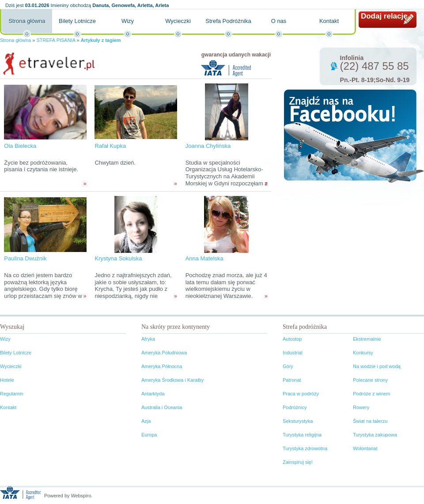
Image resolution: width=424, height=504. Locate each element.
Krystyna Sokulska (118, 258)
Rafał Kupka (110, 146)
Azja (146, 421)
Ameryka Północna (162, 366)
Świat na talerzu (370, 421)
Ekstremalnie (367, 339)
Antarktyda (153, 394)
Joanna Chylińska (208, 146)
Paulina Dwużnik (25, 258)
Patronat (292, 380)
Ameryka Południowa (164, 353)
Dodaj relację (384, 16)
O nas (279, 21)
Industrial (293, 353)
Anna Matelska (204, 258)
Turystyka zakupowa (375, 435)
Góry (288, 366)
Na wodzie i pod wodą (377, 366)
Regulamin (12, 394)
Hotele (7, 380)
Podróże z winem (371, 394)
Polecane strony (370, 380)
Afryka (148, 339)
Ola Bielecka (20, 146)
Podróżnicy (295, 407)
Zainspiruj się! (298, 462)
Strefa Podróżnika (228, 21)
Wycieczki (178, 21)
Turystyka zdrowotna (305, 448)
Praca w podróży (301, 394)
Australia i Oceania (162, 407)
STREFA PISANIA (56, 40)
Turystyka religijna (302, 435)
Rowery (361, 407)
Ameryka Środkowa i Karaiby (172, 380)
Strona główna (27, 21)
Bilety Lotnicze (77, 21)
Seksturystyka (298, 421)
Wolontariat (365, 448)
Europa (149, 435)
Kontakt (329, 21)
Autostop (292, 339)
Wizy (128, 21)
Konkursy (363, 353)
